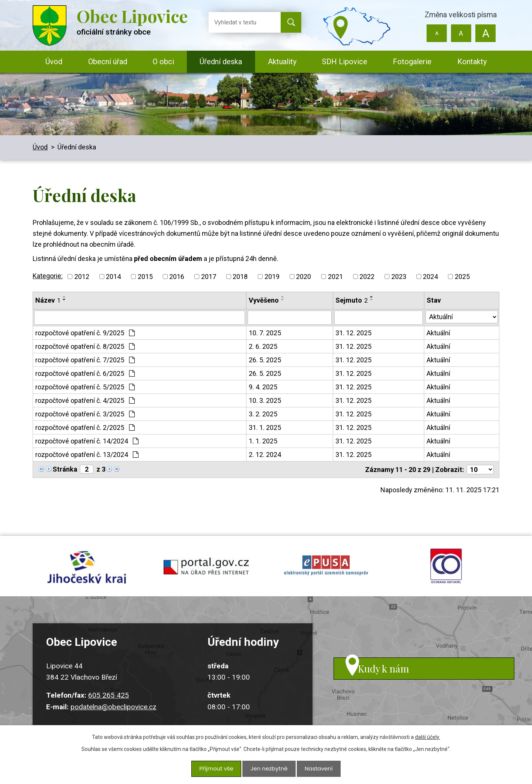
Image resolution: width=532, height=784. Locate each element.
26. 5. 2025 (265, 360)
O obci (163, 62)
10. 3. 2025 (265, 400)
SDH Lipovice (345, 62)
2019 (272, 277)
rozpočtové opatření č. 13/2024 (87, 455)
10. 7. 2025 (265, 333)
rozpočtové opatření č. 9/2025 (85, 333)
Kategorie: (48, 276)
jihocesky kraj (86, 570)
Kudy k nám (396, 682)
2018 (240, 277)
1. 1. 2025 (263, 441)
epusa (326, 570)
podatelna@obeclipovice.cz (113, 714)
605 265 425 (109, 703)
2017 (209, 277)
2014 (113, 277)
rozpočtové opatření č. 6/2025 (85, 373)
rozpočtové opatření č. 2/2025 (85, 427)
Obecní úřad (108, 62)
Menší (437, 33)
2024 (430, 277)
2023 (399, 277)
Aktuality (282, 62)
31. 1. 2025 (265, 427)
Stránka (65, 469)
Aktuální (438, 333)
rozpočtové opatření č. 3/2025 (85, 414)
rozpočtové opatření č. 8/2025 (85, 346)
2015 (145, 277)
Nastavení (317, 770)
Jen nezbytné (269, 770)
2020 (304, 277)
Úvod (54, 62)
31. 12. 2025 (353, 333)
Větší (485, 33)
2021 (335, 277)
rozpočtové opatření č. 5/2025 (85, 387)
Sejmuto (352, 300)
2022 (367, 277)
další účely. (428, 739)
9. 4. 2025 (263, 387)
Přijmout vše (218, 770)
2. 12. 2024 (265, 455)
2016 (177, 277)
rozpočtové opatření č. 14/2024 (87, 441)
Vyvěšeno (264, 300)
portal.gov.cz (206, 570)
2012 (82, 277)
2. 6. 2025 (263, 346)
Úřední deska (221, 62)
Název (48, 300)
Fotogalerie (412, 62)
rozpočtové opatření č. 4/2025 (85, 400)
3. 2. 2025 (263, 414)
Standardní (461, 33)
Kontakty (472, 62)
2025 (462, 277)
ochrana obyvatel (446, 570)
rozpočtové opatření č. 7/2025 (85, 360)
